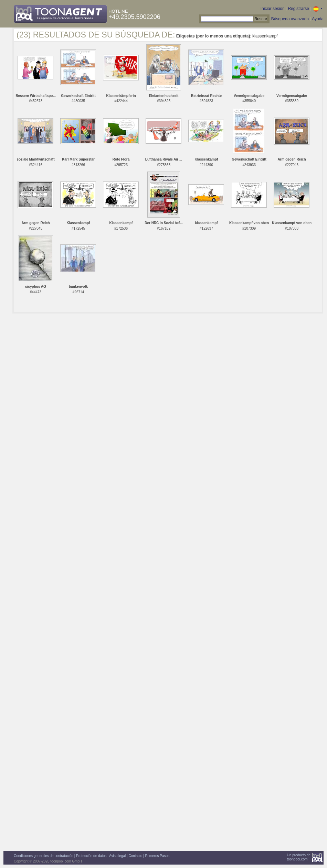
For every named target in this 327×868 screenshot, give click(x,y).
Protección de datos (91, 856)
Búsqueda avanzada (290, 19)
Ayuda (318, 19)
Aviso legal (117, 856)
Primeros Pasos (157, 856)
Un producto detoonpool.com (299, 857)
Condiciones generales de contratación (44, 856)
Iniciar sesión (273, 9)
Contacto (135, 856)
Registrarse (298, 9)
